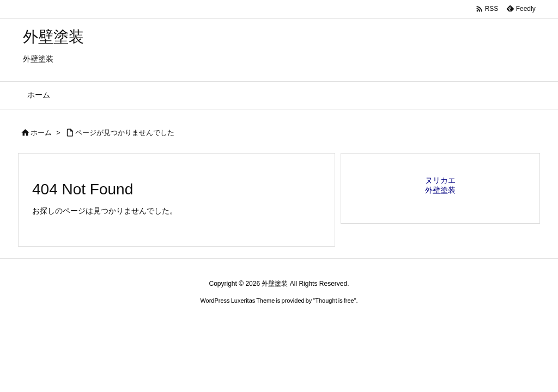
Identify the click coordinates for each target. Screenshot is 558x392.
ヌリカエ (440, 180)
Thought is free (334, 301)
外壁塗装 (440, 190)
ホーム (41, 133)
